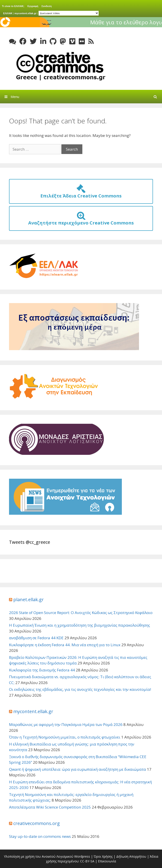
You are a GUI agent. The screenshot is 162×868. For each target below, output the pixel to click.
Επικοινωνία (107, 861)
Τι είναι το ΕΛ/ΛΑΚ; (13, 6)
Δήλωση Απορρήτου (131, 856)
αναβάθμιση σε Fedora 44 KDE (36, 638)
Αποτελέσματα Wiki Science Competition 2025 (50, 807)
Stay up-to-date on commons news (40, 836)
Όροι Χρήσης (103, 856)
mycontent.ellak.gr (25, 13)
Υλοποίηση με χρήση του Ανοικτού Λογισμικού (39, 856)
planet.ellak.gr (29, 599)
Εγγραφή (33, 6)
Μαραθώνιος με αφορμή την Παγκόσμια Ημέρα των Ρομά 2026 (66, 724)
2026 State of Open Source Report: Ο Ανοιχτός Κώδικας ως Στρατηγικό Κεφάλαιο (81, 613)
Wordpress (82, 856)
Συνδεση (47, 6)
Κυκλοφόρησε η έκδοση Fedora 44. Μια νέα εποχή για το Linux (65, 645)
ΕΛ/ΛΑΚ (8, 13)
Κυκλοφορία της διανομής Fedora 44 (42, 670)
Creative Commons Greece (60, 66)
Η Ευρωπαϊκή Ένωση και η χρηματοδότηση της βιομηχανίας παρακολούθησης (80, 625)
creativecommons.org (37, 823)
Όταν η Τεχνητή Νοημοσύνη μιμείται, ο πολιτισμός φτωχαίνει (65, 737)
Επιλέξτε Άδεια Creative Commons (81, 193)
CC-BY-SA (87, 861)
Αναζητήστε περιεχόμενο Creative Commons (81, 220)
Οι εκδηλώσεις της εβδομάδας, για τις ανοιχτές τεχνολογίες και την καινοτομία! (80, 689)
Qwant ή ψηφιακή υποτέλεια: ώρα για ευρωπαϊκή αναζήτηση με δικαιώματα (78, 769)
